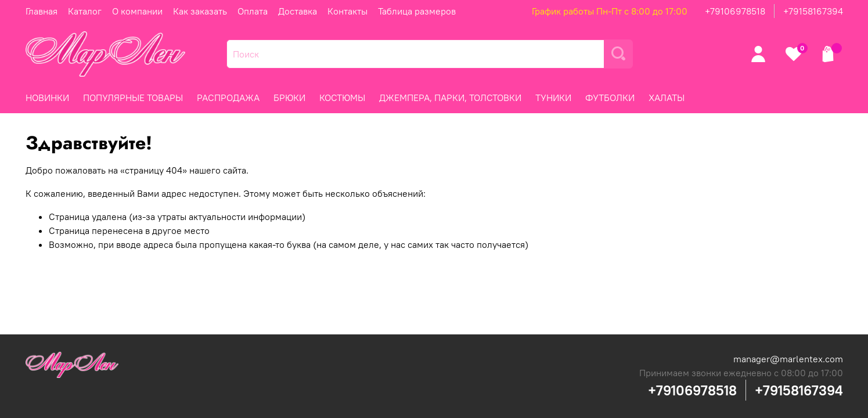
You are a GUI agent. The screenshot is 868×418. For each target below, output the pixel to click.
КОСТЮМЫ (342, 98)
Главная (42, 11)
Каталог (85, 11)
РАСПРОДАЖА (228, 98)
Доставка (298, 11)
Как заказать (200, 11)
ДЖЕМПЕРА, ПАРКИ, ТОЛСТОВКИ (450, 98)
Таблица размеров (417, 11)
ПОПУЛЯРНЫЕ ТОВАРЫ (133, 98)
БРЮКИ (289, 98)
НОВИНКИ (47, 98)
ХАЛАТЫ (667, 98)
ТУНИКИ (553, 98)
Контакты (347, 11)
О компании (137, 11)
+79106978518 (735, 11)
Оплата (253, 11)
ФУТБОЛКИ (610, 98)
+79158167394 (813, 11)
